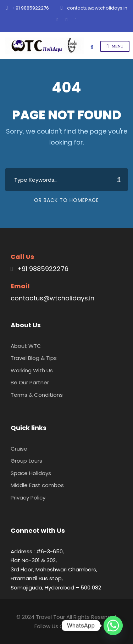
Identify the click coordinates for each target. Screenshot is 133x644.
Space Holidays (31, 473)
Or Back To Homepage (66, 200)
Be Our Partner (30, 382)
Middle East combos (37, 485)
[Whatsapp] (113, 626)
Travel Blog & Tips (34, 358)
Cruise (19, 449)
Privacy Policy (28, 498)
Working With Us (32, 370)
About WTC (26, 346)
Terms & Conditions (37, 395)
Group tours (26, 461)
